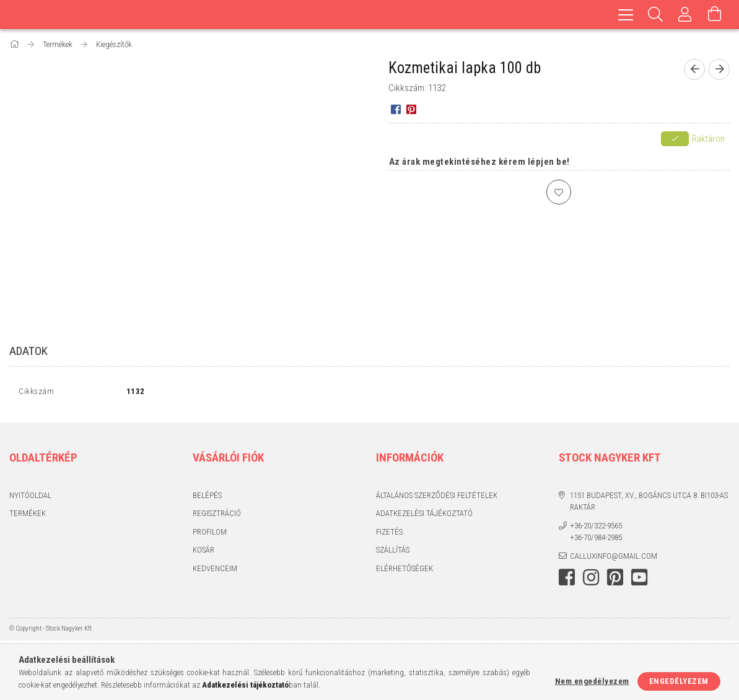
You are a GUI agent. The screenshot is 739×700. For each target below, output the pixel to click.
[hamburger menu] (626, 15)
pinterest (615, 580)
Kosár (203, 553)
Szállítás (393, 553)
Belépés (207, 498)
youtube (639, 580)
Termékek (28, 516)
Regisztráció (217, 516)
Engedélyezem (679, 681)
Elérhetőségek (404, 571)
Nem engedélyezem (592, 681)
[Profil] (685, 15)
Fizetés (389, 534)
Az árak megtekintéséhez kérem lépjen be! (479, 162)
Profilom (210, 534)
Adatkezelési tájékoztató (424, 516)
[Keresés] (655, 15)
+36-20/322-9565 (596, 528)
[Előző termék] (694, 69)
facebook (567, 580)
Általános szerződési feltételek (437, 498)
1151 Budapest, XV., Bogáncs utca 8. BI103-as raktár (649, 504)
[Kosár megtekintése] (715, 15)
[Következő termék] (719, 69)
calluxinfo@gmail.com (614, 558)
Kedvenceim (215, 571)
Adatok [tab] (28, 351)
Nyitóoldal (30, 498)
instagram (591, 580)
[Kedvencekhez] (559, 192)
